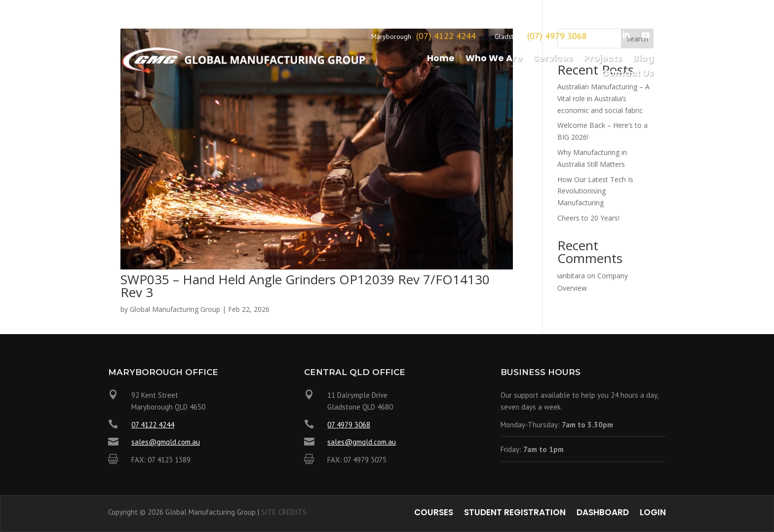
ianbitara (571, 276)
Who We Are (494, 59)
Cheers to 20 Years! (588, 218)
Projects (603, 59)
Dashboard (603, 513)
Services (553, 59)
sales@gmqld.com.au (166, 442)
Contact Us (628, 74)
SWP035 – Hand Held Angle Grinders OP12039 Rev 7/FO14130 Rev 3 (305, 286)
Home (441, 59)
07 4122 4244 (153, 425)
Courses (434, 513)
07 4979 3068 (349, 425)
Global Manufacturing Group (175, 309)
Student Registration (515, 513)
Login (653, 513)
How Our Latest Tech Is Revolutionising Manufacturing (595, 191)
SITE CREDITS (284, 512)
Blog (643, 59)
